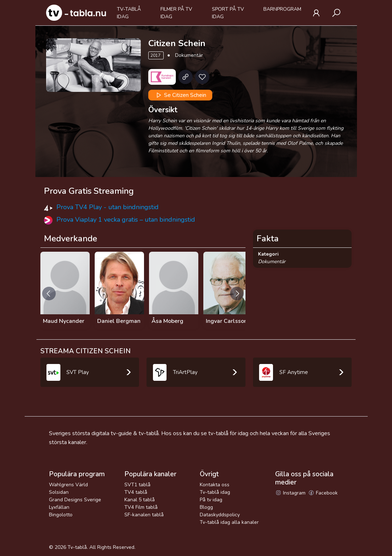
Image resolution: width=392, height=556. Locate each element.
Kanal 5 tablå (140, 500)
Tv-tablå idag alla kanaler (229, 522)
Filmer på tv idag (176, 13)
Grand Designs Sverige (75, 500)
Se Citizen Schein (180, 95)
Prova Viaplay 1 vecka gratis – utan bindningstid (126, 220)
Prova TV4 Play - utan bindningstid (108, 207)
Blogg (206, 507)
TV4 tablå (136, 492)
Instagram (290, 493)
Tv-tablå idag (129, 13)
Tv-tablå (77, 547)
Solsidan (59, 492)
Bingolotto (61, 515)
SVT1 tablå (137, 485)
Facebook (323, 493)
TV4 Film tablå (141, 507)
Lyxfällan (59, 507)
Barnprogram (282, 9)
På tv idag (211, 500)
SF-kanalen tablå (144, 515)
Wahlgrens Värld (68, 485)
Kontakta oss (215, 485)
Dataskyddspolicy (220, 515)
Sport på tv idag (228, 13)
